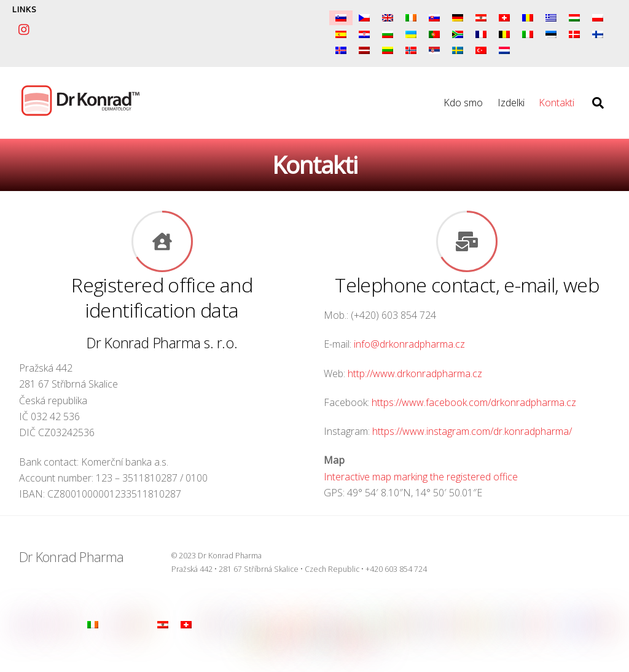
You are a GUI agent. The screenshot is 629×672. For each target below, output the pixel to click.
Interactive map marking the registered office (421, 477)
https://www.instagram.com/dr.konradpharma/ (472, 431)
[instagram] (25, 28)
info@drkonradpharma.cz (409, 344)
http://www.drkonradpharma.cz (415, 373)
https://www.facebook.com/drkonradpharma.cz (474, 402)
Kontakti (557, 103)
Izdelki (511, 103)
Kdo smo (463, 103)
